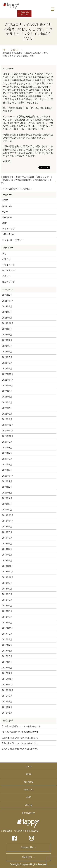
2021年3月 (7, 464)
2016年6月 (7, 713)
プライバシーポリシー (13, 240)
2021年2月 (7, 470)
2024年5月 (7, 312)
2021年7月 (7, 453)
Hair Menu (7, 217)
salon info (28, 790)
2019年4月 (7, 549)
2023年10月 (8, 323)
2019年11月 (8, 521)
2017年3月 (7, 668)
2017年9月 (7, 634)
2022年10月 (8, 386)
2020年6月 (7, 493)
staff (28, 797)
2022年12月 (8, 374)
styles (28, 774)
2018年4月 (7, 606)
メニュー (6, 276)
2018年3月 (7, 611)
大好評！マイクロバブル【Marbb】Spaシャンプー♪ (27, 177)
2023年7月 (7, 340)
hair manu (28, 782)
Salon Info (7, 206)
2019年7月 (7, 538)
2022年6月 (7, 402)
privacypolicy (28, 813)
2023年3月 (7, 357)
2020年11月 (8, 476)
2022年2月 (7, 414)
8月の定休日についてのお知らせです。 (21, 743)
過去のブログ (9, 282)
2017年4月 (7, 662)
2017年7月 (7, 645)
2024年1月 (7, 318)
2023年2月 (7, 363)
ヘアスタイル (9, 270)
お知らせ (15, 50)
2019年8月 (7, 532)
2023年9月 (7, 329)
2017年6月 (7, 651)
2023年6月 (7, 346)
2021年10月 (8, 436)
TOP (4, 50)
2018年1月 (7, 623)
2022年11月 (8, 380)
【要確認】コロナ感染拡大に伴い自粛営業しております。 (26, 181)
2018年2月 (7, 617)
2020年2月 (7, 510)
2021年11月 (8, 431)
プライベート (9, 265)
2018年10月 (8, 577)
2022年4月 (7, 408)
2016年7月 (7, 707)
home (28, 766)
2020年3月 (7, 504)
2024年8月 (7, 306)
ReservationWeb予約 (26, 13)
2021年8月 (7, 448)
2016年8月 (7, 701)
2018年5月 (7, 600)
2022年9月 (7, 391)
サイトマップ (9, 229)
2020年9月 (7, 481)
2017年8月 (7, 639)
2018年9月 (7, 583)
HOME (5, 200)
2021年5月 (7, 459)
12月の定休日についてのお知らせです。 (21, 732)
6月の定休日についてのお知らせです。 (21, 749)
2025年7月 (7, 295)
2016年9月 (7, 696)
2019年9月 (7, 527)
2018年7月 (7, 589)
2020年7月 (7, 487)
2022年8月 (7, 397)
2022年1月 (7, 419)
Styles (5, 212)
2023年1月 (7, 368)
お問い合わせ (9, 234)
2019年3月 (7, 555)
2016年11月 (8, 685)
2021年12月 (8, 425)
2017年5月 (7, 656)
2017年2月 (7, 673)
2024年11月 (8, 301)
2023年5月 (7, 352)
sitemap (28, 805)
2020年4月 (7, 498)
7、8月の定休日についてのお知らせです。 (22, 726)
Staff (4, 223)
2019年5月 (7, 544)
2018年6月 (7, 594)
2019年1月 (7, 561)
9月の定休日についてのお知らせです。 (21, 738)
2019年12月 (8, 515)
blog (4, 253)
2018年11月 (8, 572)
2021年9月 (7, 442)
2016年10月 (8, 690)
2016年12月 (8, 679)
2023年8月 (7, 335)
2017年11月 (8, 628)
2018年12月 (8, 566)
